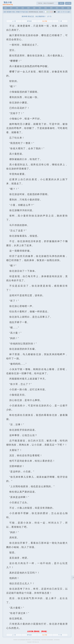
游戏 (51, 8)
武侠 (28, 8)
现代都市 (9, 12)
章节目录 (29, 21)
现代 (40, 8)
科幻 (57, 8)
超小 (59, 12)
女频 (34, 8)
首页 (6, 8)
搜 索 (61, 3)
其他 (68, 8)
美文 (63, 8)
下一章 (60, 21)
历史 (46, 8)
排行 (11, 8)
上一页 (14, 21)
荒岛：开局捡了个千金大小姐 (20, 12)
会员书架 (68, 3)
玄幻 (23, 8)
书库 (17, 8)
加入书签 (45, 21)
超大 (69, 12)
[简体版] (44, 631)
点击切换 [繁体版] (34, 631)
